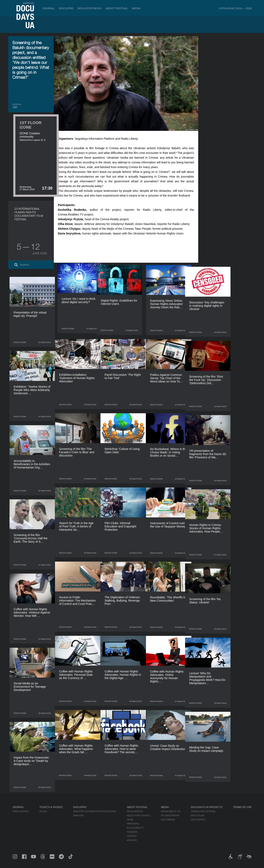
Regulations (135, 811)
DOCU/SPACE (198, 820)
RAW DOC (79, 815)
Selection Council (139, 815)
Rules (43, 811)
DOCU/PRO (66, 8)
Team (130, 820)
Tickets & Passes (51, 807)
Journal (49, 8)
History (132, 836)
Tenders (132, 832)
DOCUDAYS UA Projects (207, 807)
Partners (133, 824)
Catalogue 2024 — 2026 (235, 8)
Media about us (171, 811)
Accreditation (170, 815)
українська (28, 3)
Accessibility (135, 828)
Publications (21, 811)
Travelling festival (203, 811)
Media (136, 8)
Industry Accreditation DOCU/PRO (95, 811)
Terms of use (242, 807)
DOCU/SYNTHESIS (90, 8)
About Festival (117, 8)
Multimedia (168, 820)
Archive (132, 840)
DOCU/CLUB (197, 815)
